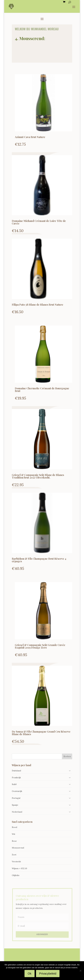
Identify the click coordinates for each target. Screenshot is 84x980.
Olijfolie (16, 875)
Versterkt (16, 862)
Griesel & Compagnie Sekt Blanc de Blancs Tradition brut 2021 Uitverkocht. (38, 476)
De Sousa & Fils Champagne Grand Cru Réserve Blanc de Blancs (41, 733)
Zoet (14, 855)
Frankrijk (16, 778)
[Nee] (80, 971)
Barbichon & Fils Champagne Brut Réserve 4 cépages (39, 560)
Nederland (17, 812)
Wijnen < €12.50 (19, 868)
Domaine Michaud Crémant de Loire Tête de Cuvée (39, 222)
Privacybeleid (48, 974)
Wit (13, 834)
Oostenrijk (17, 791)
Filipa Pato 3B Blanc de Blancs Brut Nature (38, 305)
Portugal (16, 798)
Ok (30, 974)
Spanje (15, 805)
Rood (14, 827)
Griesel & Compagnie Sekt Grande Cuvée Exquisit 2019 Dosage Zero (40, 646)
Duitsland (16, 771)
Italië (14, 784)
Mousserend (18, 848)
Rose (14, 841)
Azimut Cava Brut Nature (30, 137)
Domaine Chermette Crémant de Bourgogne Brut (42, 390)
